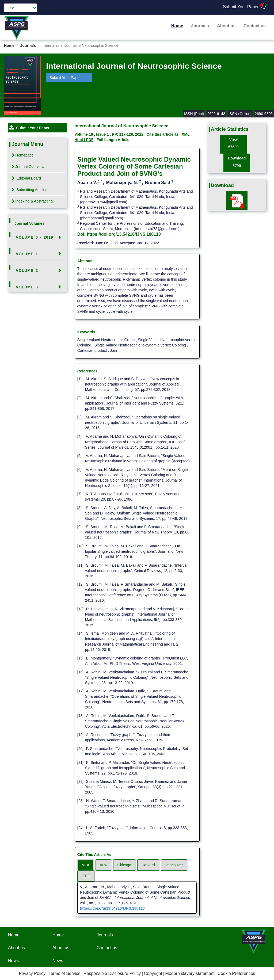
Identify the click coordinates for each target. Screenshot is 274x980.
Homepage (23, 155)
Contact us (255, 26)
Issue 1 (103, 134)
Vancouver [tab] (174, 865)
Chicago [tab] (124, 865)
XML (186, 134)
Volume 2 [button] (27, 270)
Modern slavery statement (190, 973)
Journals (200, 26)
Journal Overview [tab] (28, 167)
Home (177, 26)
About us (226, 26)
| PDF (89, 140)
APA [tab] (103, 865)
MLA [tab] (85, 865)
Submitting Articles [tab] (29, 190)
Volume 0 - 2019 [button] (34, 237)
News (13, 961)
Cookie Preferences (236, 973)
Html (79, 140)
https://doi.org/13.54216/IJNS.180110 (124, 234)
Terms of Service (64, 973)
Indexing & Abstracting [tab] (32, 201)
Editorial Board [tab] (26, 178)
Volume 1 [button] (27, 254)
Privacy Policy (32, 973)
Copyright (153, 973)
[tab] (37, 237)
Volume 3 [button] (27, 287)
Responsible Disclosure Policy (112, 973)
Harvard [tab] (148, 865)
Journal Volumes (29, 223)
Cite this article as (163, 134)
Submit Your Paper (241, 7)
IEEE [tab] (86, 876)
